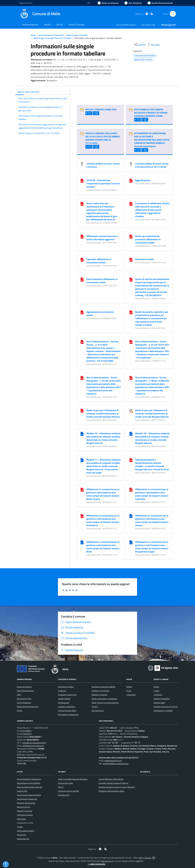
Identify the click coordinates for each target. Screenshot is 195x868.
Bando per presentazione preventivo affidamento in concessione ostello (148, 239)
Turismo (95, 707)
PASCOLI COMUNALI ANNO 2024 (101, 109)
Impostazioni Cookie (25, 823)
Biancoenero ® (107, 861)
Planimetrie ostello (145, 259)
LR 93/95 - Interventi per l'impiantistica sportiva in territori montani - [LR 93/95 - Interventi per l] (103, 183)
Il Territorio (158, 695)
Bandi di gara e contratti (77, 35)
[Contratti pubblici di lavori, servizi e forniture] (82, 164)
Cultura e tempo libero (67, 711)
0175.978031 (26, 731)
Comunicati (131, 695)
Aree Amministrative (25, 691)
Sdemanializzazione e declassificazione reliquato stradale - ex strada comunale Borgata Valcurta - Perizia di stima (152, 465)
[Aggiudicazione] (131, 181)
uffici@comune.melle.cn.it (33, 746)
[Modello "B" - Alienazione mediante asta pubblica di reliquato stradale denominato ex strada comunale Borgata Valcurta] (131, 434)
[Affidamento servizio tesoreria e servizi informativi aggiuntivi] (82, 236)
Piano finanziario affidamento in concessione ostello (102, 281)
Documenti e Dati (24, 699)
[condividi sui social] (140, 45)
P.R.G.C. (61, 787)
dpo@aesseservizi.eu (113, 761)
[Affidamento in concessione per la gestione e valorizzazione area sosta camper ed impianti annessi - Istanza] (131, 516)
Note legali (21, 819)
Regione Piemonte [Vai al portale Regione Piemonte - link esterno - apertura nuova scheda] (26, 3)
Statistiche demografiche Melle (111, 791)
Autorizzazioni (64, 703)
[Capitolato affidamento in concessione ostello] (82, 260)
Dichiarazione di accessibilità (28, 783)
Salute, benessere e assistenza (104, 699)
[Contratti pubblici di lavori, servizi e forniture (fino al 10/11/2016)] (131, 164)
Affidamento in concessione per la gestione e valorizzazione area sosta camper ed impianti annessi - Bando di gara (103, 494)
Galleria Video (159, 703)
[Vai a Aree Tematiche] (133, 3)
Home (33, 35)
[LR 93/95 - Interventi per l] (82, 181)
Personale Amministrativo (28, 707)
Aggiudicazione (143, 180)
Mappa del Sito (23, 839)
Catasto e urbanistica (67, 707)
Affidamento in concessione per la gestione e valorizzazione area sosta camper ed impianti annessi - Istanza (152, 520)
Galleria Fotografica (162, 699)
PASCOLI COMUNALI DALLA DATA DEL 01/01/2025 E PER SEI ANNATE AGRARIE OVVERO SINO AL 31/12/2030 (103, 138)
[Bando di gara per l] (82, 411)
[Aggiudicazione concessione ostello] (82, 312)
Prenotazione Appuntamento (29, 795)
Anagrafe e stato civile (67, 695)
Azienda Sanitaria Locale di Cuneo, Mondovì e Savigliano (122, 787)
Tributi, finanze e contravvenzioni (105, 703)
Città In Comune (145, 858)
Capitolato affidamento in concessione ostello (99, 261)
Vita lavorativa (98, 711)
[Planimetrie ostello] (131, 260)
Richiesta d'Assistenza (26, 803)
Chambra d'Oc (64, 795)
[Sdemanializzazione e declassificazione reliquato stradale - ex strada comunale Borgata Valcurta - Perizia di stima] (131, 460)
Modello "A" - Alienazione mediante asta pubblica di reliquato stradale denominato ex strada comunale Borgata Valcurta (103, 438)
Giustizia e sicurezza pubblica (103, 687)
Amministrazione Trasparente (51, 35)
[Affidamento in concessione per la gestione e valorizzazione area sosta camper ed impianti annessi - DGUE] (82, 542)
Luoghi (156, 691)
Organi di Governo (24, 687)
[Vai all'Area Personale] (160, 3)
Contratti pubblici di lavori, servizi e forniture (103, 165)
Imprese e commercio (100, 691)
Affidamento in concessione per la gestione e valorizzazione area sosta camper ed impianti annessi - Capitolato (152, 494)
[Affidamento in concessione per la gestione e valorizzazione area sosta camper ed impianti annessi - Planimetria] (82, 516)
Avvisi (129, 691)
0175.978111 (26, 734)
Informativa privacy (25, 815)
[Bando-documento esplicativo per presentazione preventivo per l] (131, 312)
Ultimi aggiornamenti (26, 831)
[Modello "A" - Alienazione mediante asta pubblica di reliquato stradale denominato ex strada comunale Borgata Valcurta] (82, 434)
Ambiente (62, 691)
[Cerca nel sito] (173, 14)
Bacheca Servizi (23, 807)
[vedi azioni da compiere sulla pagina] (153, 45)
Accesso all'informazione (126, 25)
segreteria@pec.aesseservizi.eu (116, 764)
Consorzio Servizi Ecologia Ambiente (113, 783)
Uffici (19, 695)
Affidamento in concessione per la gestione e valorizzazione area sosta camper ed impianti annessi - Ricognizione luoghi (152, 547)
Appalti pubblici (64, 699)
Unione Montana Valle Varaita (111, 779)
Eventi (156, 687)
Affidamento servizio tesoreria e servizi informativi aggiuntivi (102, 238)
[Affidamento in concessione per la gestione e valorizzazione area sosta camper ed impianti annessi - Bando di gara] (82, 490)
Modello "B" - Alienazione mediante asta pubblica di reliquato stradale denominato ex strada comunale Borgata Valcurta (152, 438)
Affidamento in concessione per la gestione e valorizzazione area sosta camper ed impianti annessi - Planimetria (103, 520)
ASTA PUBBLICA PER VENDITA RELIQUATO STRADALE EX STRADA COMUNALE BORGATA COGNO (151, 113)
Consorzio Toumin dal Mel (68, 791)
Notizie (129, 687)
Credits (20, 827)
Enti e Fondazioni (24, 703)
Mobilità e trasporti (99, 695)
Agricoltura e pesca (66, 687)
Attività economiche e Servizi (166, 707)
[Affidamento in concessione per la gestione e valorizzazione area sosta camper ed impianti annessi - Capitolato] (131, 490)
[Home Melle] (40, 14)
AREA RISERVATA (96, 864)
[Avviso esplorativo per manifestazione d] (82, 204)
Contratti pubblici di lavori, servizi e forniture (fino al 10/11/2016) (152, 165)
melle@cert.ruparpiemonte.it (34, 743)
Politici (20, 711)
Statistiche (21, 835)
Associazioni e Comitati (163, 711)
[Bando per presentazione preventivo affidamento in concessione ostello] (131, 236)
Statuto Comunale (24, 811)
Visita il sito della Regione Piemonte (73, 779)
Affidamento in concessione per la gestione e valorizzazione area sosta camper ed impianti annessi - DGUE (103, 547)
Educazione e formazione (68, 714)
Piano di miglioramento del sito (30, 787)
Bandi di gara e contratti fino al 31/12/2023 (52, 38)
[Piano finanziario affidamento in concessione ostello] (82, 279)
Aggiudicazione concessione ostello (100, 314)
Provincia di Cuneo (65, 783)
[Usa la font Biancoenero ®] (108, 3)
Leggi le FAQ (22, 791)
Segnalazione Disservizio (27, 799)
